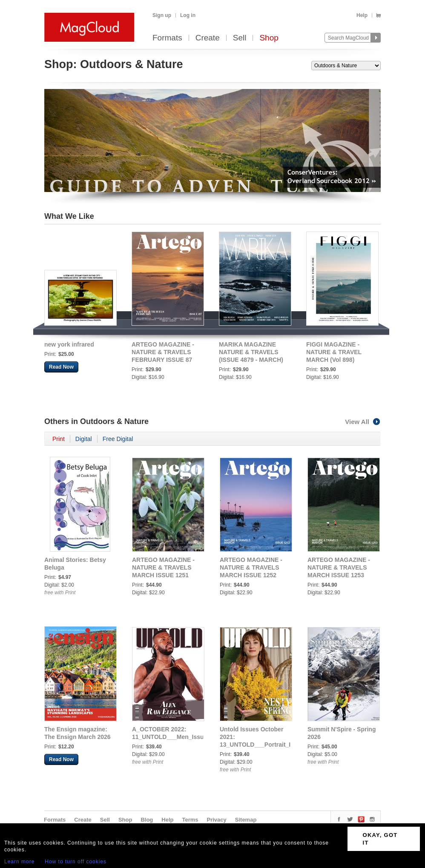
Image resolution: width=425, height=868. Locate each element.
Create (208, 38)
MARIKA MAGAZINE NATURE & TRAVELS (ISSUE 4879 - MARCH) (251, 352)
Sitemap (246, 820)
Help (362, 15)
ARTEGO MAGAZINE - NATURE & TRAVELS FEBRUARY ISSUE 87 (163, 352)
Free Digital (118, 439)
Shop (269, 38)
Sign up (162, 15)
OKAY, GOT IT (380, 839)
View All (363, 422)
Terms (190, 820)
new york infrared (69, 344)
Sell (240, 38)
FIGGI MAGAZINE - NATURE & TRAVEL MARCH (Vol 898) (334, 352)
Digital (84, 439)
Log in (188, 15)
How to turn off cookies (76, 862)
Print (59, 439)
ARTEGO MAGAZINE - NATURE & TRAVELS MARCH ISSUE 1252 (251, 567)
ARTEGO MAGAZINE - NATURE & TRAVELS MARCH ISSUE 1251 (163, 567)
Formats (167, 38)
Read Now (61, 367)
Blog (147, 820)
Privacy (217, 820)
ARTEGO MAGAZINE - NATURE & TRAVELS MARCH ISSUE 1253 (339, 567)
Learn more (19, 862)
